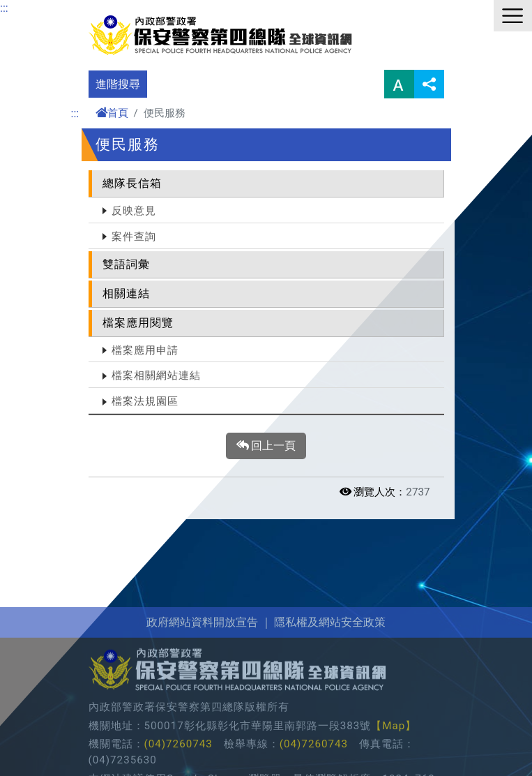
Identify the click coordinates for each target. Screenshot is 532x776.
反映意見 (134, 211)
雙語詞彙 (126, 264)
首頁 (112, 113)
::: (4, 8)
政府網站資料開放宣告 (202, 677)
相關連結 (126, 293)
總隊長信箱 (132, 183)
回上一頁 (266, 446)
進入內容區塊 (33, 8)
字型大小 (399, 84)
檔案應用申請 (145, 350)
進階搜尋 (118, 84)
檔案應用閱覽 (138, 323)
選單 (513, 16)
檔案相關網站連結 (156, 375)
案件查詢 (134, 237)
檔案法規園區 (145, 401)
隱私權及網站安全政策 (330, 677)
